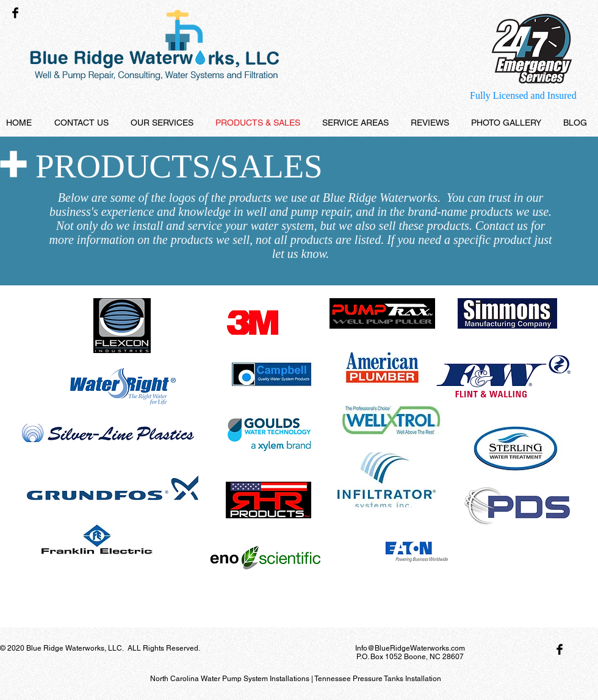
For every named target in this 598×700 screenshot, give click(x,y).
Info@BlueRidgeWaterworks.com (410, 648)
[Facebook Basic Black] (15, 13)
